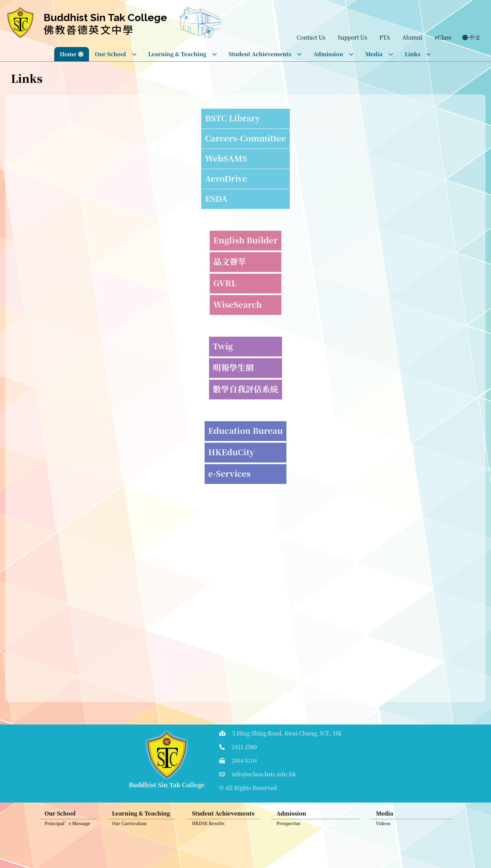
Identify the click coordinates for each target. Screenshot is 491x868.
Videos (383, 827)
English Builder (246, 240)
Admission (334, 54)
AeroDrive (226, 178)
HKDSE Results (208, 827)
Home (68, 54)
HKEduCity (231, 452)
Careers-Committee (245, 138)
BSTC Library (233, 118)
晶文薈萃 (230, 261)
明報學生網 (233, 367)
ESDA (216, 198)
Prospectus (288, 827)
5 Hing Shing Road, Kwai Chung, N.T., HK (287, 733)
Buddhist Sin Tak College (105, 18)
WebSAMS (226, 158)
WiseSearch (238, 304)
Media (379, 54)
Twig (223, 346)
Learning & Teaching (183, 54)
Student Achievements (265, 54)
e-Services (229, 473)
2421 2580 (244, 747)
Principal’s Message (68, 827)
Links (418, 54)
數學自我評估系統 (245, 389)
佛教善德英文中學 (89, 29)
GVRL (225, 283)
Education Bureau (246, 430)
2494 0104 (244, 760)
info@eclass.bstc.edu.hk (264, 774)
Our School (116, 54)
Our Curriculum (129, 827)
